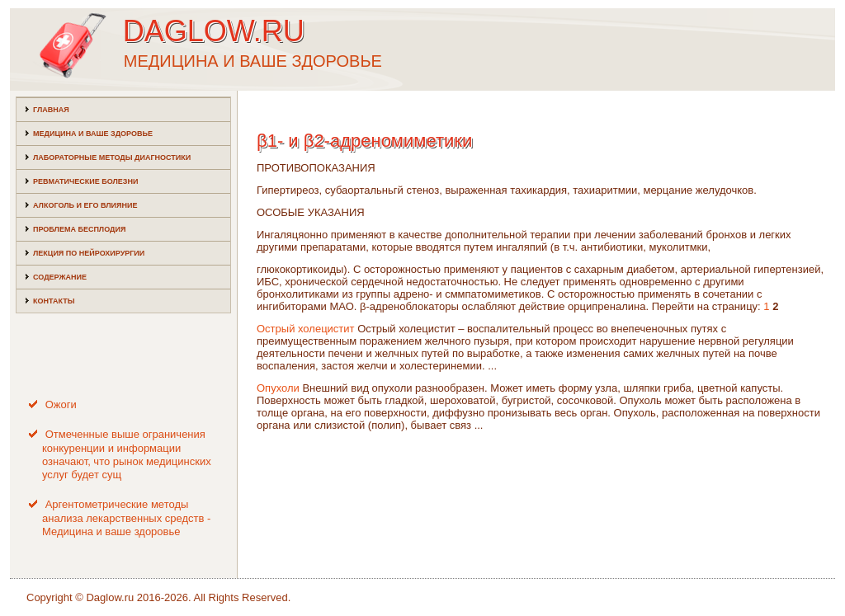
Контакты (54, 301)
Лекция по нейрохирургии (89, 253)
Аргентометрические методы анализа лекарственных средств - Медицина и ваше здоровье (126, 518)
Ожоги (61, 404)
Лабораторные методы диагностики (112, 158)
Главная (51, 110)
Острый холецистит (306, 329)
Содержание (60, 277)
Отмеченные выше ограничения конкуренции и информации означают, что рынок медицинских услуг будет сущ (127, 454)
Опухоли (278, 388)
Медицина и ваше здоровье (93, 134)
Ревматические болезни (85, 181)
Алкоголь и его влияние (85, 205)
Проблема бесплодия (79, 229)
